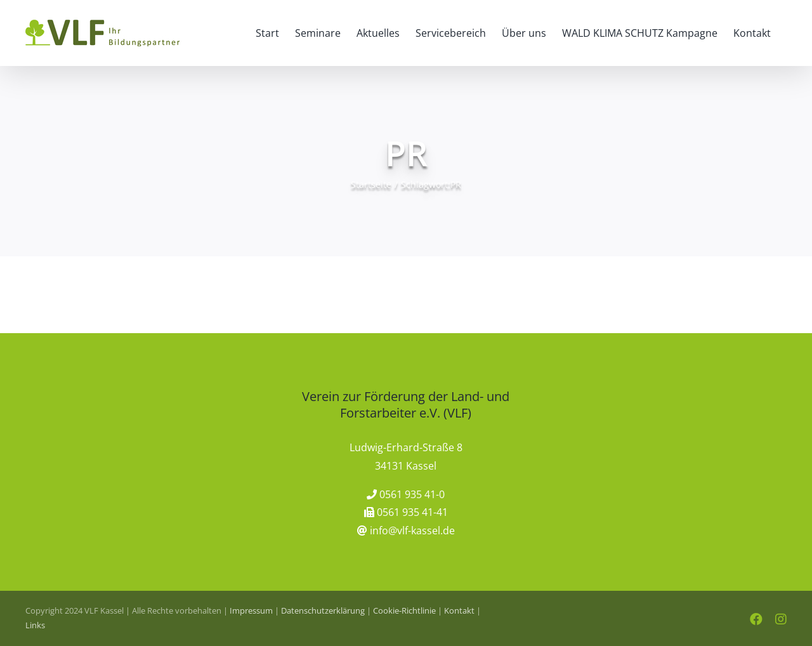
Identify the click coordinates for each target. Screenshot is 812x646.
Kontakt (459, 610)
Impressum (251, 610)
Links (35, 625)
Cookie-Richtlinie (404, 610)
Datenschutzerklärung (323, 610)
